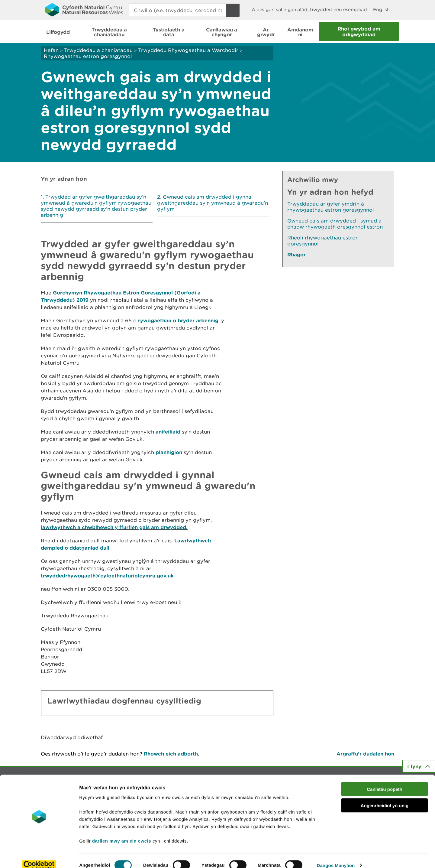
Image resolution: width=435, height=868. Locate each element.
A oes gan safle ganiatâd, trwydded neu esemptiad (309, 10)
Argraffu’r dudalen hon (365, 754)
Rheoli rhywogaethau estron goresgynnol (323, 241)
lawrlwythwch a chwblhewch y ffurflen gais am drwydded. (114, 527)
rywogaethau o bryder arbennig (178, 320)
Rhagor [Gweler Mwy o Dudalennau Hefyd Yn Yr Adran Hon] (296, 254)
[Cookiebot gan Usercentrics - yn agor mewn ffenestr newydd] (39, 856)
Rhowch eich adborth (171, 754)
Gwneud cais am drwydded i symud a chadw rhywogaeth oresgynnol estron (335, 224)
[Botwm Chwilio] (233, 10)
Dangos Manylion (336, 856)
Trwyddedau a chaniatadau (98, 50)
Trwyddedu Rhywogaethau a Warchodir (188, 50)
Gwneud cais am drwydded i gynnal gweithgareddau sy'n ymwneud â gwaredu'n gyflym (213, 203)
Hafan (51, 50)
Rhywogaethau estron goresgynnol (88, 56)
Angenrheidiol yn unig (385, 796)
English (381, 10)
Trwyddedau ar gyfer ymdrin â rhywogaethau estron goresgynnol (331, 207)
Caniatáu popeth (385, 780)
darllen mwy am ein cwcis (122, 832)
